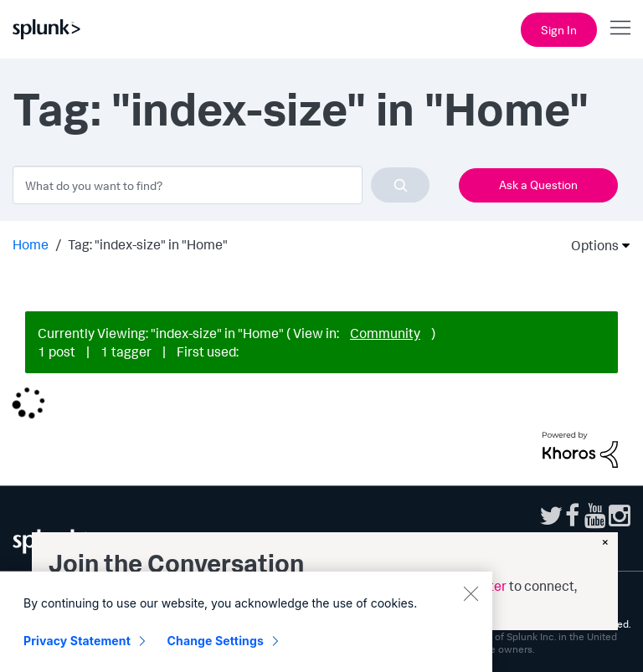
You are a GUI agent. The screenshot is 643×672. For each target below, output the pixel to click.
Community (385, 333)
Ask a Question (538, 185)
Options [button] (589, 245)
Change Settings (216, 653)
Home (31, 244)
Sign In (559, 30)
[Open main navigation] (620, 28)
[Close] (471, 606)
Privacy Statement (77, 653)
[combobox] (221, 185)
